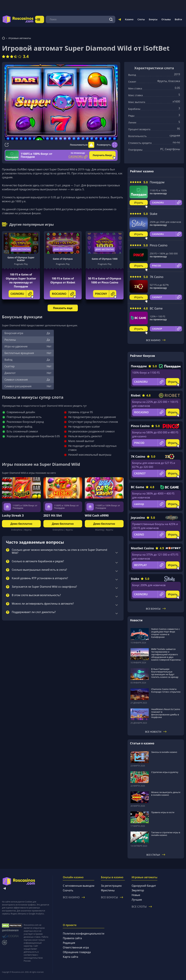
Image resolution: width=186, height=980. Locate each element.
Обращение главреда (77, 952)
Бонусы (153, 19)
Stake (154, 214)
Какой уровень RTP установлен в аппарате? (40, 578)
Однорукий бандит (144, 886)
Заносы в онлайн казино (164, 752)
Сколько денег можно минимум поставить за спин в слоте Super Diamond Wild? (59, 551)
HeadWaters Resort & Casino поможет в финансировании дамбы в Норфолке (166, 713)
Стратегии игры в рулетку (165, 772)
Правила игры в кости (163, 812)
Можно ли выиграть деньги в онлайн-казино (166, 794)
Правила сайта (72, 938)
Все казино (156, 340)
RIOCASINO (64, 294)
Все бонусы (156, 609)
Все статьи (156, 855)
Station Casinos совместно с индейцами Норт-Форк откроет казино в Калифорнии (166, 633)
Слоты (141, 19)
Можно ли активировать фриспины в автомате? (43, 604)
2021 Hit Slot (53, 515)
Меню (43, 19)
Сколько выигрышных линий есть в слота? (39, 570)
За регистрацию (111, 886)
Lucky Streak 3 (13, 515)
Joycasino (138, 518)
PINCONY (106, 294)
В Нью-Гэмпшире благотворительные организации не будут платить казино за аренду (165, 673)
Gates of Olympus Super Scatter (21, 259)
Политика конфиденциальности (83, 934)
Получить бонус (102, 155)
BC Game (156, 308)
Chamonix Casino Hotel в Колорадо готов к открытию (166, 690)
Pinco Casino (159, 245)
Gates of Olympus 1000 (105, 259)
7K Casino (157, 277)
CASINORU (22, 294)
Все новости (156, 732)
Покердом (157, 182)
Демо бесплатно (21, 249)
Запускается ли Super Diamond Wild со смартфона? (44, 587)
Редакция (69, 943)
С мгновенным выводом (79, 886)
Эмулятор (138, 890)
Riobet (136, 395)
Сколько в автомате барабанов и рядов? (38, 561)
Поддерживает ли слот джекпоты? (34, 612)
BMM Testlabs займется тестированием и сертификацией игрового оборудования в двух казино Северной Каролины (166, 654)
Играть (139, 203)
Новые (136, 895)
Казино (129, 19)
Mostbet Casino (142, 548)
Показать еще (63, 308)
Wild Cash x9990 (97, 515)
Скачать (68, 890)
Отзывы (166, 19)
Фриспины (108, 890)
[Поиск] (111, 19)
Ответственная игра (76, 947)
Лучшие (137, 900)
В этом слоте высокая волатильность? (36, 595)
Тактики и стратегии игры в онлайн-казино (166, 834)
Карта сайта (70, 957)
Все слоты (142, 907)
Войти (178, 19)
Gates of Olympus (63, 259)
